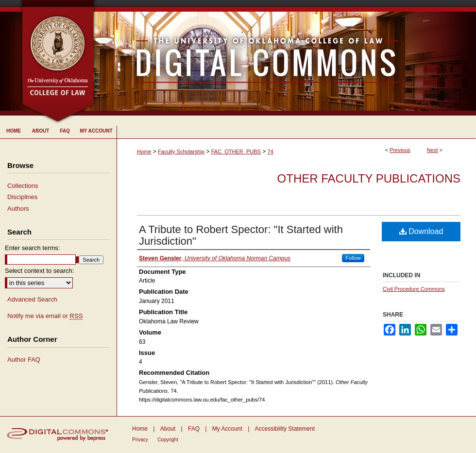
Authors (18, 209)
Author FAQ (24, 360)
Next (433, 150)
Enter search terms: (32, 248)
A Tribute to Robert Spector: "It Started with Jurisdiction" (241, 235)
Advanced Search (32, 299)
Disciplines (22, 197)
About (168, 429)
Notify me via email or (45, 316)
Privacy (140, 440)
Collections (23, 186)
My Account (227, 429)
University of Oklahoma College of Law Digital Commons (285, 58)
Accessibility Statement (285, 429)
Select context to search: (39, 271)
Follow (353, 258)
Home (144, 151)
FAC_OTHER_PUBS (236, 151)
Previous (400, 150)
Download (421, 231)
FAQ (194, 429)
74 (271, 151)
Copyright (168, 440)
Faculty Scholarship (181, 151)
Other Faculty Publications (369, 178)
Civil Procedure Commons (414, 289)
